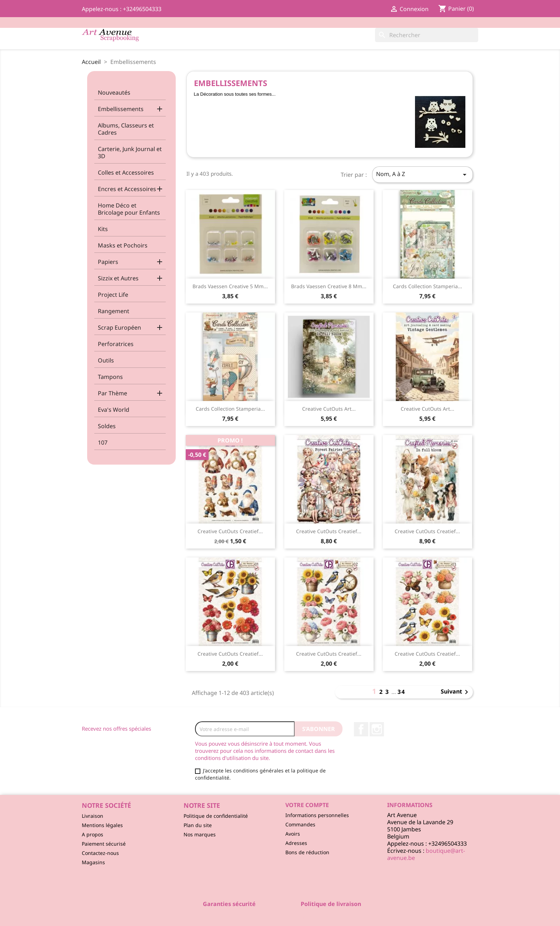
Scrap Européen (119, 327)
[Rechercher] (427, 35)
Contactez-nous (100, 853)
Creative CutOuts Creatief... (230, 531)
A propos (92, 834)
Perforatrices (116, 344)
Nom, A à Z (422, 174)
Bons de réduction (307, 852)
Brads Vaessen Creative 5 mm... (230, 286)
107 (103, 442)
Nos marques (200, 834)
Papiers (108, 262)
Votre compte (307, 805)
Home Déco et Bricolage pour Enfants (129, 209)
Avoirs (293, 834)
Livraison (92, 816)
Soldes (107, 426)
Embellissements (121, 109)
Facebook (361, 729)
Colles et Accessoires (126, 172)
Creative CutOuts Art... (329, 409)
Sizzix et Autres (118, 278)
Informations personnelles (317, 815)
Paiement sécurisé (104, 844)
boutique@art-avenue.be (426, 854)
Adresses (296, 843)
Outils (106, 360)
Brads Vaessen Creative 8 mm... (329, 286)
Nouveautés (114, 92)
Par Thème (112, 393)
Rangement (114, 311)
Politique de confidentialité (216, 816)
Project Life (113, 295)
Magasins (93, 862)
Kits (103, 229)
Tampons (110, 377)
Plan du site (198, 825)
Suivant (456, 692)
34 (401, 692)
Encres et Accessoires (127, 189)
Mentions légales (102, 825)
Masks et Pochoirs (123, 245)
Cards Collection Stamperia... (427, 286)
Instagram (377, 729)
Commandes (300, 824)
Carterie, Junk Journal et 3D (130, 152)
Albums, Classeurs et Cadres (126, 129)
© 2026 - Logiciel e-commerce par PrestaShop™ (280, 917)
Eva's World (114, 410)
